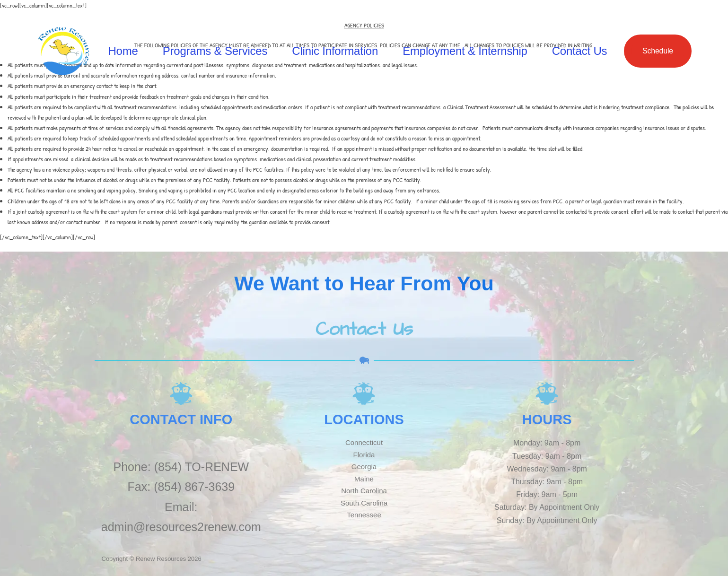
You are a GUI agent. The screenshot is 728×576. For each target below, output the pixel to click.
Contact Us (580, 51)
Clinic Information (335, 51)
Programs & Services (215, 51)
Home (123, 51)
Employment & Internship (465, 51)
